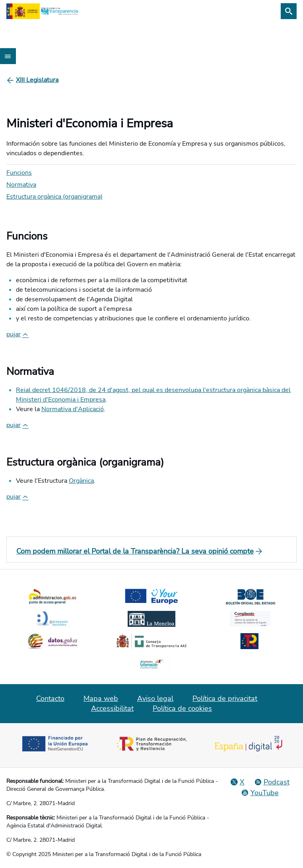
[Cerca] (289, 11)
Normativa (21, 185)
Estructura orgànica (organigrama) (54, 197)
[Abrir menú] (8, 56)
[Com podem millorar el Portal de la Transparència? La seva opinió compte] (151, 551)
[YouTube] (260, 793)
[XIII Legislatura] (37, 80)
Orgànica (81, 481)
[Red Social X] (237, 782)
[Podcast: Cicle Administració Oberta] (272, 782)
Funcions (19, 173)
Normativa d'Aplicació (73, 409)
